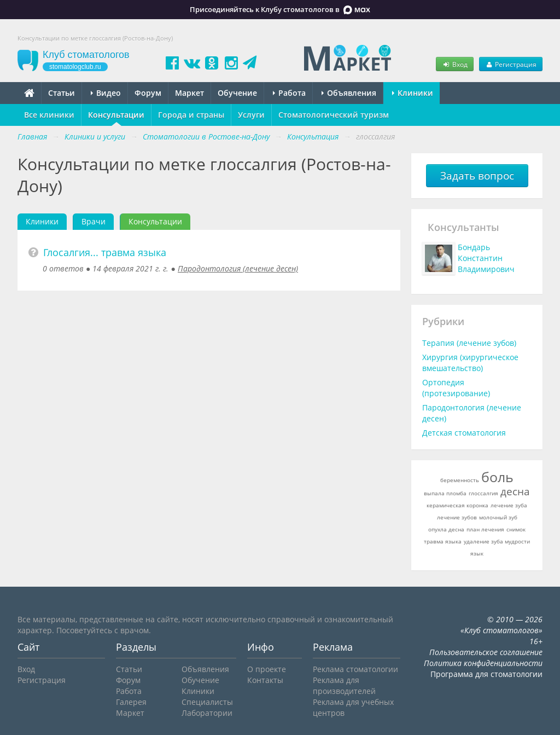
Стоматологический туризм (334, 115)
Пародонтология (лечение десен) (238, 268)
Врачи (94, 221)
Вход (454, 64)
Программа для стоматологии (486, 674)
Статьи (62, 93)
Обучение (237, 93)
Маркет (189, 93)
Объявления (349, 93)
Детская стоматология (464, 433)
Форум (148, 93)
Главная (32, 137)
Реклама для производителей (344, 685)
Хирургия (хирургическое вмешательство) (470, 363)
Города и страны (191, 115)
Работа (289, 93)
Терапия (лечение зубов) (469, 343)
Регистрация (511, 64)
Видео (106, 93)
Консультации (116, 115)
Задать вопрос (477, 176)
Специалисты (207, 702)
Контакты (265, 680)
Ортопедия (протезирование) (456, 388)
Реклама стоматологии (355, 669)
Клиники (413, 93)
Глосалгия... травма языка (105, 252)
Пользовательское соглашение (486, 652)
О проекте (267, 669)
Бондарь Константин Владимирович (486, 258)
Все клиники (49, 115)
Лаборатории (207, 713)
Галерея (131, 702)
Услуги (251, 115)
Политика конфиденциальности (483, 663)
